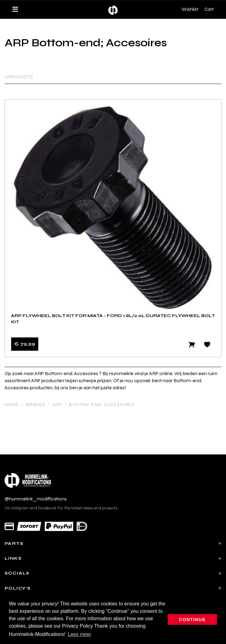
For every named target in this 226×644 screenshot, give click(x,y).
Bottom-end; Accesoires (102, 405)
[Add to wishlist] (207, 345)
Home (12, 405)
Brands (36, 405)
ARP (57, 405)
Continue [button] (193, 620)
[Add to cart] (192, 345)
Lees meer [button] (80, 634)
